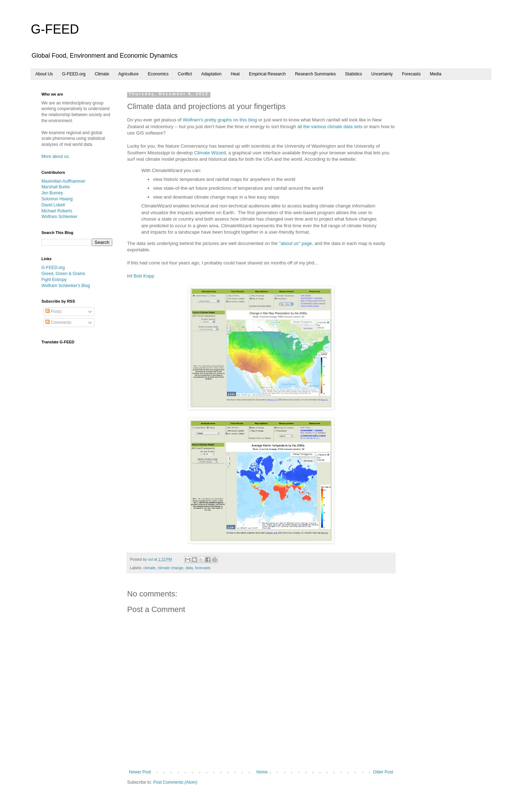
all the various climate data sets (330, 127)
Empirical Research (267, 74)
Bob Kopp (144, 276)
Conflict (185, 74)
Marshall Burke (56, 187)
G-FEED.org (74, 74)
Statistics (353, 74)
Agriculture (128, 74)
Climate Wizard (210, 153)
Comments (58, 322)
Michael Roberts (57, 211)
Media (436, 74)
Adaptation (211, 74)
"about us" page (296, 243)
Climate (102, 74)
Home (262, 772)
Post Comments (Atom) (175, 782)
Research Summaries (315, 74)
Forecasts (411, 74)
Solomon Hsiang (57, 199)
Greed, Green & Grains (63, 274)
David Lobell (53, 205)
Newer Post (140, 772)
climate (149, 568)
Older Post (383, 772)
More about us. (56, 156)
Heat (235, 74)
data (189, 568)
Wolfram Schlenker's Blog (66, 286)
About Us (44, 74)
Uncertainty (382, 74)
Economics (158, 74)
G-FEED (55, 29)
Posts (53, 311)
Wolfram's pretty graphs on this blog (220, 120)
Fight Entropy (54, 280)
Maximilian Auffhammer (64, 181)
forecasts (203, 568)
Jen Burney (52, 193)
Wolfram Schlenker (59, 217)
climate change (171, 568)
